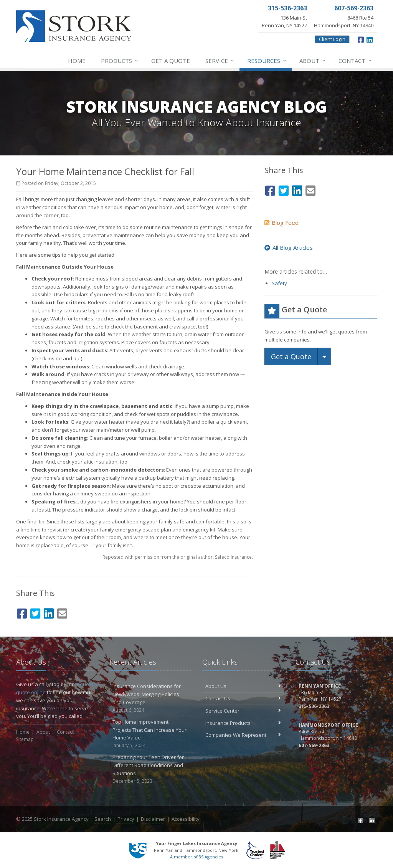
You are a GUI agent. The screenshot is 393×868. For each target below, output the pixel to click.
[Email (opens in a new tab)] (62, 612)
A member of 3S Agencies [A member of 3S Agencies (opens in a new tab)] (196, 857)
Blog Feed (282, 223)
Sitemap (25, 739)
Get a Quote (171, 61)
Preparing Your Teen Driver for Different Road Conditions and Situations (150, 769)
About (313, 61)
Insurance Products (243, 723)
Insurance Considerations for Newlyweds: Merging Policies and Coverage (150, 698)
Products (120, 61)
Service (220, 61)
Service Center (243, 711)
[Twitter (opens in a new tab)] (35, 612)
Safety (279, 283)
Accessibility (186, 819)
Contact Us (243, 698)
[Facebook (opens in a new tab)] (361, 39)
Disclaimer (153, 819)
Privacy (126, 819)
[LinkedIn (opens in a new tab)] (370, 39)
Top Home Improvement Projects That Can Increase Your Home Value (150, 734)
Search (103, 819)
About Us (243, 686)
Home (77, 61)
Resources (267, 61)
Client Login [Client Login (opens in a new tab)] (332, 39)
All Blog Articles (289, 248)
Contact (355, 61)
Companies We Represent (243, 735)
